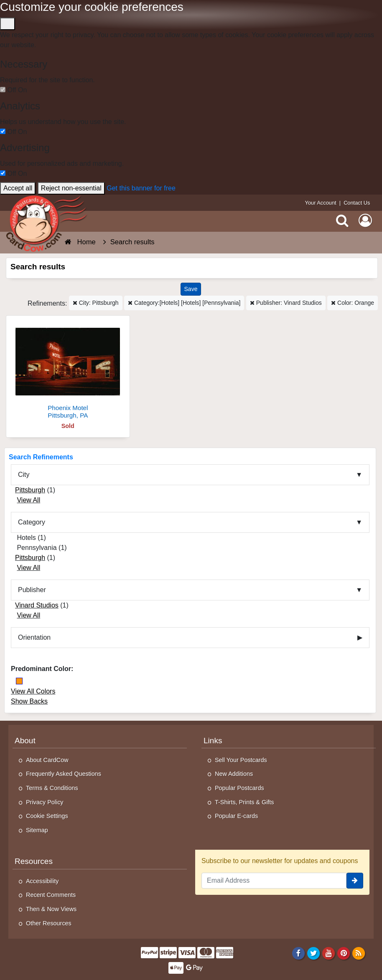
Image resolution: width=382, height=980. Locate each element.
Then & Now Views (51, 909)
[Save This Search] (191, 289)
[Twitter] (314, 953)
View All (28, 500)
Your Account (321, 203)
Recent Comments (51, 895)
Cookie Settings (47, 816)
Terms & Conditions (52, 788)
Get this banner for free (141, 188)
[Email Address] (274, 881)
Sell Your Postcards (241, 760)
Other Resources (49, 923)
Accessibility (42, 881)
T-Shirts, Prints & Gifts (244, 802)
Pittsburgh (30, 490)
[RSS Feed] (359, 953)
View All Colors (33, 691)
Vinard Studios (37, 605)
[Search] (342, 220)
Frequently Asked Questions (64, 774)
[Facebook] (298, 953)
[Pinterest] (344, 953)
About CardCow (47, 760)
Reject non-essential (71, 188)
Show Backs (29, 701)
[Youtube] (329, 953)
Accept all (18, 188)
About (25, 741)
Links (213, 741)
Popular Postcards (239, 788)
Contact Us (357, 203)
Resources (34, 861)
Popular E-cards (236, 816)
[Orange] (19, 681)
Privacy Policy (45, 802)
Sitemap (37, 830)
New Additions (234, 774)
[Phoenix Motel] (68, 371)
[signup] (355, 881)
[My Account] (365, 220)
